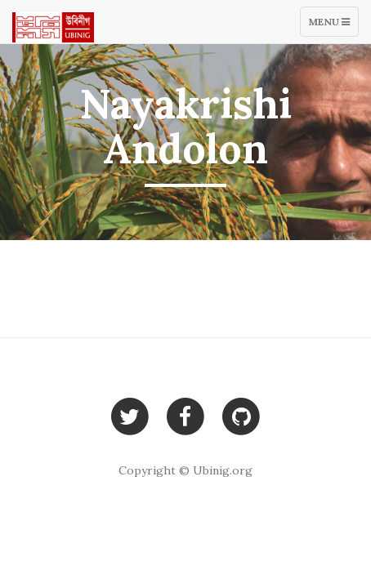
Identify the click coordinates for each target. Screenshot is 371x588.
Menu (333, 25)
